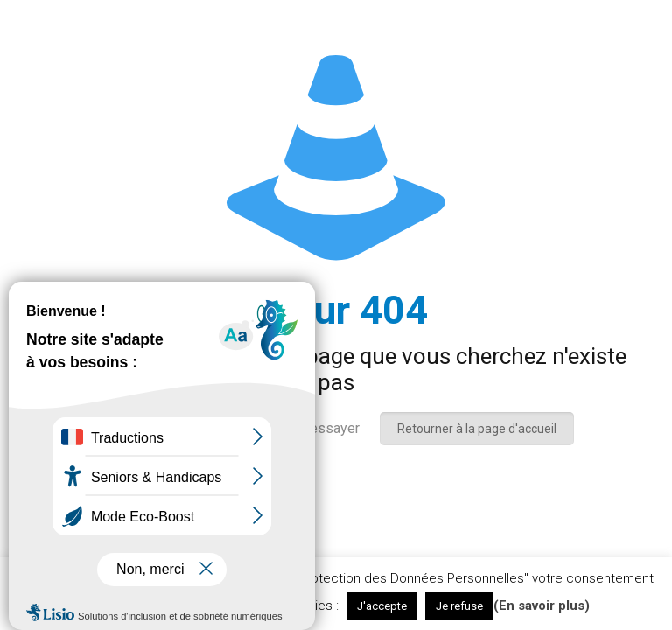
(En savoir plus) (542, 605)
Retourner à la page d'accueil (477, 429)
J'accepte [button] (382, 606)
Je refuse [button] (459, 606)
